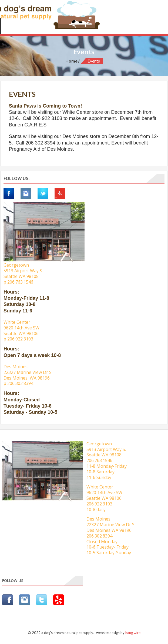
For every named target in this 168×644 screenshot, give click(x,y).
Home (71, 61)
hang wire (133, 633)
